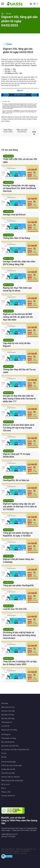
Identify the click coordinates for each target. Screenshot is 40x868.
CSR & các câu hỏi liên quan (11, 765)
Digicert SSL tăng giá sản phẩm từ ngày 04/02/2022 (19, 21)
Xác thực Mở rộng (8, 718)
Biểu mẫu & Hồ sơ (8, 707)
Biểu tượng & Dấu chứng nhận (12, 781)
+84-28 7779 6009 (8, 837)
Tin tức (8, 44)
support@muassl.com (9, 834)
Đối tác (4, 757)
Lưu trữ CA (5, 726)
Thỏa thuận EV (7, 722)
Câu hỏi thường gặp (8, 762)
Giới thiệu (5, 703)
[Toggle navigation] (3, 4)
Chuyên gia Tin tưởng (9, 730)
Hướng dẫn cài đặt (8, 769)
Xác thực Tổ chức (8, 715)
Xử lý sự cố (6, 784)
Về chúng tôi (6, 734)
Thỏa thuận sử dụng (9, 738)
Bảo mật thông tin (8, 742)
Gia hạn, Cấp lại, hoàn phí (10, 777)
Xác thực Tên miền (8, 711)
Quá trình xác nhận (8, 773)
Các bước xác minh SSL (10, 746)
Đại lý (3, 788)
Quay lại (34, 132)
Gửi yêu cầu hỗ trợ (8, 796)
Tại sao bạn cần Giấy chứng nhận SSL (15, 750)
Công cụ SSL (6, 792)
